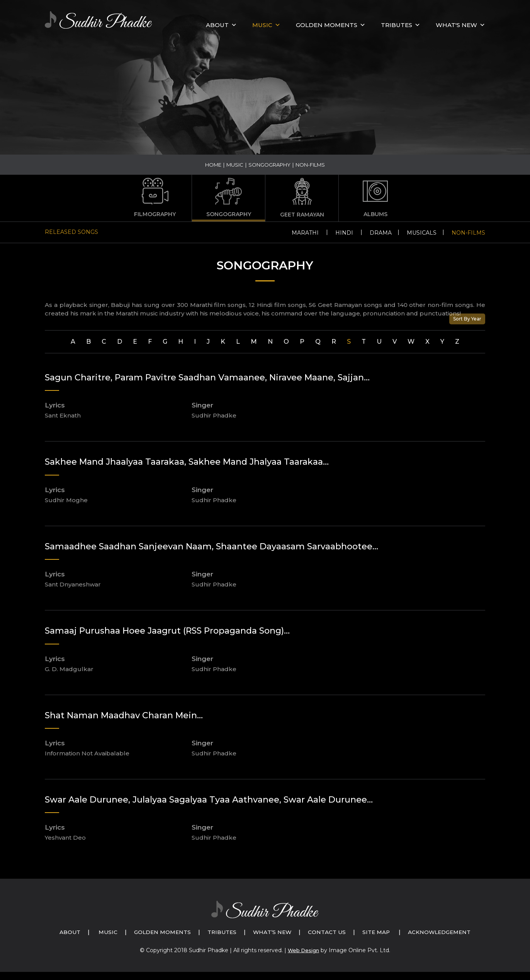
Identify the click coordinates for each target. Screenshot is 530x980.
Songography (269, 165)
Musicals (422, 233)
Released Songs (71, 232)
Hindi (344, 233)
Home (213, 165)
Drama (381, 233)
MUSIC (262, 25)
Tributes (397, 25)
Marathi (305, 233)
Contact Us (373, 932)
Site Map (424, 932)
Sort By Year (467, 319)
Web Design (304, 959)
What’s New (315, 932)
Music (235, 165)
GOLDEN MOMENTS (327, 25)
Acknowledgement (273, 940)
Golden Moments (200, 932)
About (217, 25)
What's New (456, 25)
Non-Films (468, 233)
